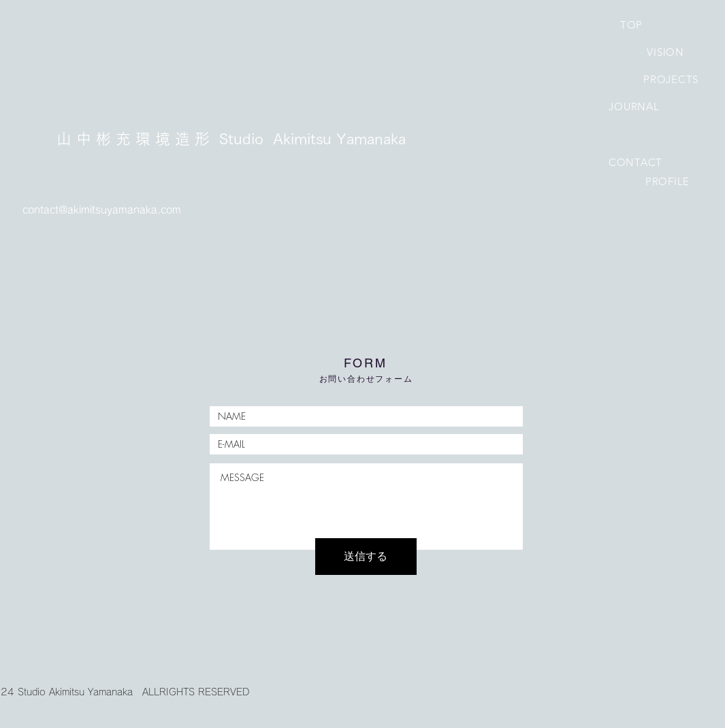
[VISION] (666, 52)
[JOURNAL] (634, 106)
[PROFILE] (668, 181)
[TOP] (632, 24)
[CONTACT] (636, 162)
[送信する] (366, 557)
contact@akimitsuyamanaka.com (102, 210)
